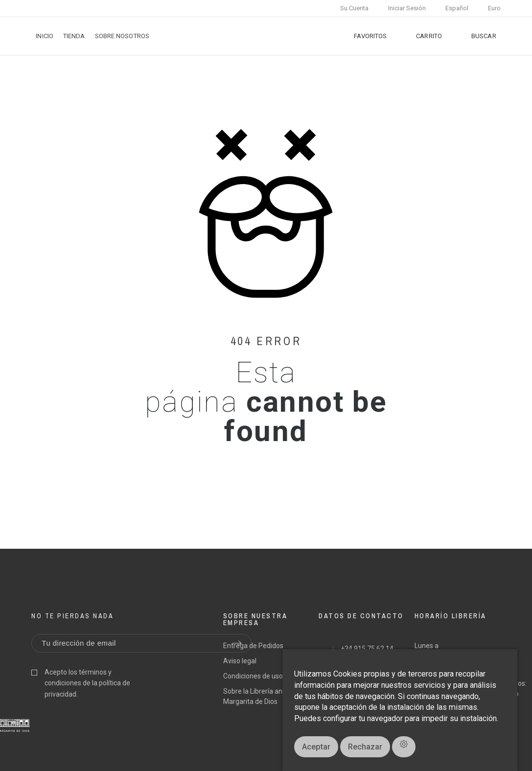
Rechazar (365, 747)
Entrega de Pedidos (253, 646)
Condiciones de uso (253, 676)
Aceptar (316, 747)
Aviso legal (240, 661)
